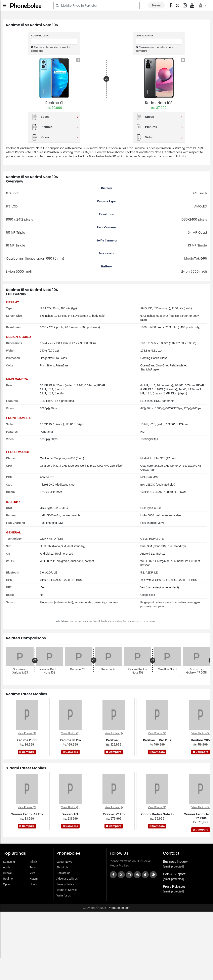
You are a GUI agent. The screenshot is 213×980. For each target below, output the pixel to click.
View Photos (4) (27, 733)
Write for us (64, 895)
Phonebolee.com (119, 908)
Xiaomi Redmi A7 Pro (27, 814)
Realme (8, 879)
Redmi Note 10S (159, 103)
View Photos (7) (70, 733)
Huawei (8, 873)
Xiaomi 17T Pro (114, 814)
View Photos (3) (114, 733)
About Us (62, 867)
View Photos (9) (70, 807)
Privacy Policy (65, 884)
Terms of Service (67, 890)
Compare (27, 752)
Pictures (55, 127)
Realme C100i (27, 740)
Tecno (33, 867)
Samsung (9, 862)
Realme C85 (201, 740)
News (156, 5)
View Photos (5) (201, 733)
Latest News (64, 862)
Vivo (32, 873)
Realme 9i (54, 103)
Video (55, 137)
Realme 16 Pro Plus (157, 740)
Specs (55, 117)
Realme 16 (114, 740)
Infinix (33, 862)
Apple (7, 867)
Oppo (6, 884)
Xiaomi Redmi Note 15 (157, 814)
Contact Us (63, 873)
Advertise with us (67, 879)
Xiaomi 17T (70, 814)
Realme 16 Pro (70, 740)
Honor (34, 884)
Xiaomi (34, 879)
